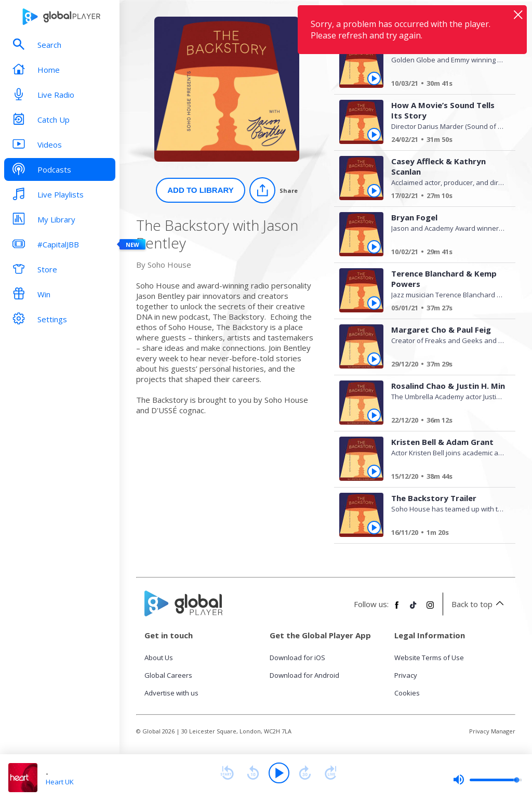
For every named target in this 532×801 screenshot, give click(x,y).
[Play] (279, 773)
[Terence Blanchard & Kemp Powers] (444, 309)
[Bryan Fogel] (444, 253)
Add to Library (201, 190)
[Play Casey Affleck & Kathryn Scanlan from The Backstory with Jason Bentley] (374, 191)
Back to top (479, 604)
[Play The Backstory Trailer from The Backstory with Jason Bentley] (374, 528)
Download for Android (304, 675)
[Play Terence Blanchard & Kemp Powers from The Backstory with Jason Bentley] (374, 303)
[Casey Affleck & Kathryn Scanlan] (444, 197)
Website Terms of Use (429, 658)
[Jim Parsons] (444, 85)
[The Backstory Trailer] (444, 534)
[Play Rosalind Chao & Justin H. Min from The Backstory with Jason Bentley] (374, 415)
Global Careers (168, 675)
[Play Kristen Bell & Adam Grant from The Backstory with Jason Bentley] (374, 471)
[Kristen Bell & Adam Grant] (444, 478)
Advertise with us (171, 693)
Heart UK (60, 782)
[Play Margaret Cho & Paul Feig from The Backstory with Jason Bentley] (374, 359)
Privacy (406, 675)
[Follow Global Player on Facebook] (397, 609)
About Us (159, 658)
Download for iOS (297, 658)
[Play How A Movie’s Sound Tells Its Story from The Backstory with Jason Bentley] (374, 135)
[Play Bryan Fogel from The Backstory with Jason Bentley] (374, 247)
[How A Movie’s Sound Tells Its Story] (444, 141)
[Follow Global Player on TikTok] (414, 609)
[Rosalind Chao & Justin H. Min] (444, 422)
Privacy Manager (492, 731)
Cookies (407, 693)
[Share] (274, 190)
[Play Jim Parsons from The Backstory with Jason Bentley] (374, 78)
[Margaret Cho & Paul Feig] (444, 365)
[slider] (487, 780)
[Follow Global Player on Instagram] (430, 609)
